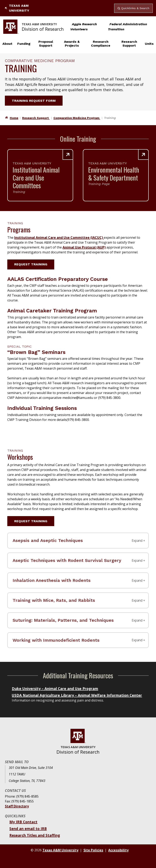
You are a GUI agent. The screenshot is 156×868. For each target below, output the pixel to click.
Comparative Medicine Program (77, 118)
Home (14, 118)
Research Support (129, 44)
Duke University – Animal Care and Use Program (55, 688)
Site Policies (93, 850)
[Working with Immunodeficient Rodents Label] (78, 640)
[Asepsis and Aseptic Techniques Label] (78, 541)
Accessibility (118, 850)
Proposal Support (46, 44)
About (7, 44)
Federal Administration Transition (127, 27)
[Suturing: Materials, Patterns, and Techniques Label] (78, 620)
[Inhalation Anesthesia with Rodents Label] (78, 580)
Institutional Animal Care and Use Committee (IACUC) (59, 238)
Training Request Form (36, 101)
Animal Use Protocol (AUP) (84, 247)
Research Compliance (101, 44)
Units (149, 44)
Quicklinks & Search (133, 8)
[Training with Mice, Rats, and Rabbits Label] (78, 600)
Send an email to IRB (28, 829)
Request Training (33, 264)
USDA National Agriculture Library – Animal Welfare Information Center (77, 695)
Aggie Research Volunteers (84, 27)
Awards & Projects (72, 44)
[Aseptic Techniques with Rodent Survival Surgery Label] (78, 560)
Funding (24, 44)
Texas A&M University (17, 8)
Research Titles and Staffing (35, 835)
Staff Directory (17, 806)
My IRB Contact (23, 822)
